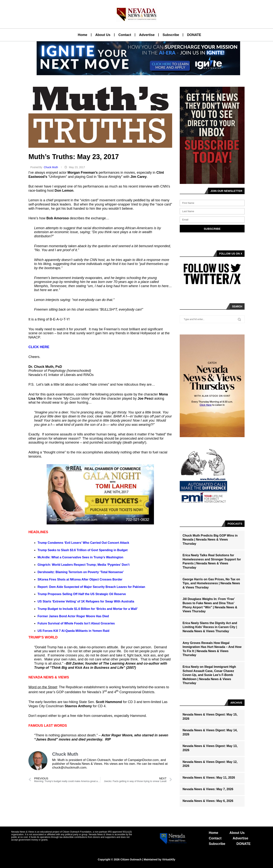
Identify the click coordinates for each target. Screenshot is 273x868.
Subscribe (171, 35)
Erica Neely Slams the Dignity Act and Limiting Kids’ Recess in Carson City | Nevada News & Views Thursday (210, 627)
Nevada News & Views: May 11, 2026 (209, 778)
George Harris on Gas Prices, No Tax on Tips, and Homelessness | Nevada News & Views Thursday (211, 583)
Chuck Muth (51, 167)
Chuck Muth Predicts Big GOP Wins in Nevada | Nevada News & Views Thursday (210, 540)
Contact (125, 35)
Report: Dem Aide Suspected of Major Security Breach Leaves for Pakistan (91, 587)
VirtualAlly (169, 859)
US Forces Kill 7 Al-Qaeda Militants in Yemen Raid (73, 631)
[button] (135, 73)
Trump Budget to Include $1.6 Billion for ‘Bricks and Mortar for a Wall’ (88, 609)
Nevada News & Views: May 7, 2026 (208, 789)
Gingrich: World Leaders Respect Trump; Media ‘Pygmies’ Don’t (84, 565)
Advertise (147, 35)
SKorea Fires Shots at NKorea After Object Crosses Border (80, 579)
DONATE (194, 35)
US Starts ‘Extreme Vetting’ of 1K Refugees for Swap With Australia (86, 601)
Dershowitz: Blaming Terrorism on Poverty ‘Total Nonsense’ (81, 572)
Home (82, 35)
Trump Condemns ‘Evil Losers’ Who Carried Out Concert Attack (83, 543)
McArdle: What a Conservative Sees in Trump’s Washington (80, 557)
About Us (103, 35)
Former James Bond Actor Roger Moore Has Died (73, 616)
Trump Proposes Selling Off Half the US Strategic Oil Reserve (82, 594)
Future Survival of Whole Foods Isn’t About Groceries (76, 623)
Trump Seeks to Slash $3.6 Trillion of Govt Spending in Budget (83, 550)
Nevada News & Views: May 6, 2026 (208, 801)
